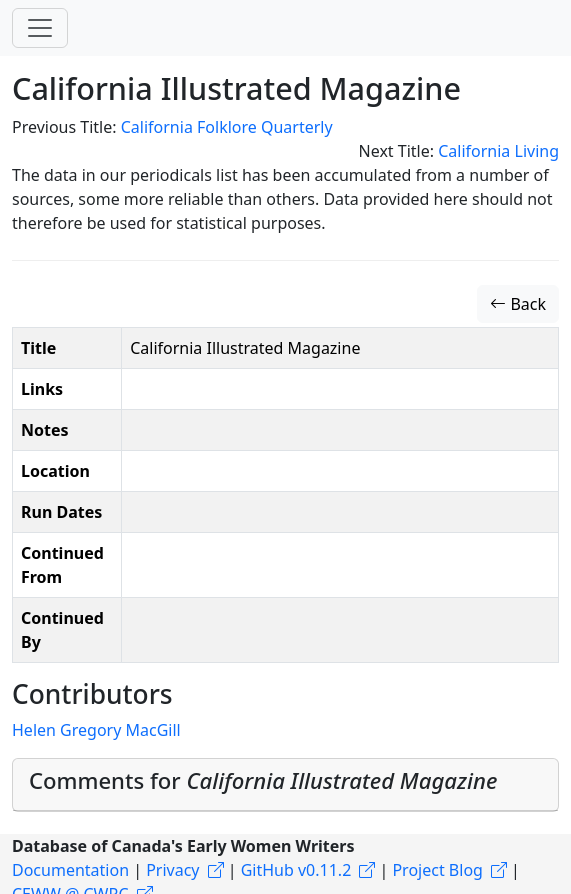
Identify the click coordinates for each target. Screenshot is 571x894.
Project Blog (437, 870)
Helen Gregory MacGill (96, 730)
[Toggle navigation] (40, 28)
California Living (498, 151)
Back (518, 304)
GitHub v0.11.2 (296, 870)
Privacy (172, 870)
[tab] (285, 785)
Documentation (70, 870)
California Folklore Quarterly (227, 127)
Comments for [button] (263, 780)
